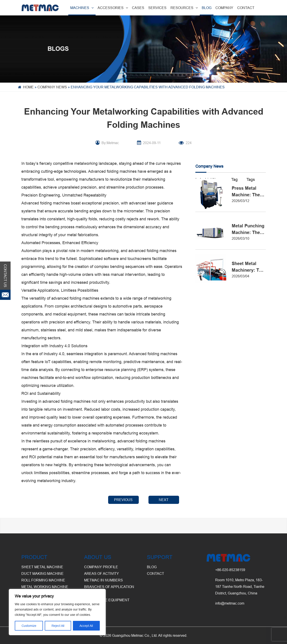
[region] (57, 612)
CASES (138, 8)
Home (28, 87)
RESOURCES (184, 8)
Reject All (58, 626)
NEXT (164, 500)
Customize (29, 626)
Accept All (86, 626)
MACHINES (82, 8)
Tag (234, 179)
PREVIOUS (123, 500)
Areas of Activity (102, 573)
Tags (251, 179)
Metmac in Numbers (104, 580)
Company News (52, 87)
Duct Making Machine (43, 573)
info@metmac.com (230, 603)
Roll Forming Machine (43, 580)
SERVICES (157, 8)
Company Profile (101, 567)
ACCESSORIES (113, 8)
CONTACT (246, 8)
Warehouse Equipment (107, 600)
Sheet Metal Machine (42, 567)
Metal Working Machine (45, 587)
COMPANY (224, 8)
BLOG (207, 8)
